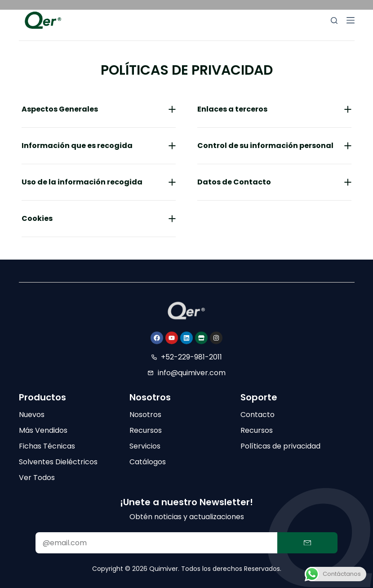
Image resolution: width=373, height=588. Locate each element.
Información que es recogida (77, 146)
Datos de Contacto (234, 182)
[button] (99, 110)
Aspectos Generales (60, 109)
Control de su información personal (265, 146)
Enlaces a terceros (232, 109)
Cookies (37, 218)
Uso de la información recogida (82, 182)
